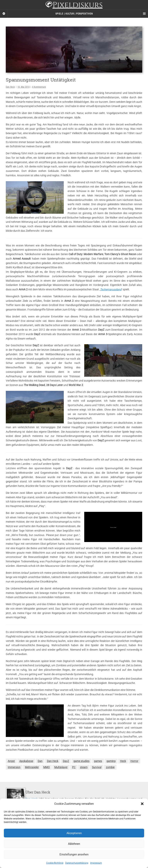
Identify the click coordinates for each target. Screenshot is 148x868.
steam (84, 767)
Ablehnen (74, 844)
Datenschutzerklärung (77, 863)
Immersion (14, 767)
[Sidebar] (4, 14)
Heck (123, 761)
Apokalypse (26, 761)
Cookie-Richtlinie (55, 863)
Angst (11, 761)
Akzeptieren (74, 833)
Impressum (96, 863)
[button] (142, 804)
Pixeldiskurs (74, 5)
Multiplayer (61, 767)
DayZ (66, 761)
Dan (40, 761)
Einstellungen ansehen (74, 854)
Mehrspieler (32, 767)
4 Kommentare (39, 87)
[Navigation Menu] (144, 14)
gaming (111, 761)
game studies (81, 761)
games (98, 761)
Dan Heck (10, 87)
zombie (110, 767)
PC (74, 767)
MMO (47, 767)
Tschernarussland (111, 289)
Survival (97, 767)
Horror (134, 761)
